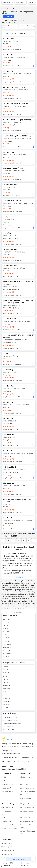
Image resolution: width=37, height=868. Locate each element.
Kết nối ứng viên (6, 821)
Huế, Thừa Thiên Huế (10, 238)
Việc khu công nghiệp (8, 858)
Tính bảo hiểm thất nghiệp (26, 826)
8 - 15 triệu (7, 144)
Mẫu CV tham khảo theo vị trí (27, 793)
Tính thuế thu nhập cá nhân (27, 812)
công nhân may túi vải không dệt (14, 87)
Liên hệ (4, 777)
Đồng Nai (6, 375)
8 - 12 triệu (7, 47)
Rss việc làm (25, 863)
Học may (6, 354)
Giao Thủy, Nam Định (10, 472)
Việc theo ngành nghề (8, 850)
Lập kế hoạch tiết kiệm (27, 821)
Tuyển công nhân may (10, 467)
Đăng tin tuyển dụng (8, 807)
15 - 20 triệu (7, 410)
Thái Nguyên (7, 141)
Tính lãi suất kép (25, 817)
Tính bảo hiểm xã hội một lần (28, 832)
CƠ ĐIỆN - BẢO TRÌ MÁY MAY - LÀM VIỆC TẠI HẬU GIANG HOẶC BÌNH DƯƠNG (18, 302)
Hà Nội (6, 92)
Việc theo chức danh (8, 843)
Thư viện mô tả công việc (9, 828)
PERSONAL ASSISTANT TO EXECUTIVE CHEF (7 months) (18, 336)
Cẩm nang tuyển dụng (8, 825)
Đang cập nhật (9, 79)
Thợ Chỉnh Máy (8, 370)
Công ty (23, 33)
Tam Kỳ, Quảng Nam (10, 125)
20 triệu (6, 128)
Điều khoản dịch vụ (7, 792)
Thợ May (6, 217)
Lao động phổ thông (10, 185)
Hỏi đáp (4, 781)
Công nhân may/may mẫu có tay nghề (16, 104)
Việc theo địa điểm (7, 847)
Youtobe (12, 769)
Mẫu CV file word (25, 784)
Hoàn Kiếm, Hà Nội (9, 343)
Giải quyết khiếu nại (7, 788)
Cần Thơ (6, 157)
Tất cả (6, 33)
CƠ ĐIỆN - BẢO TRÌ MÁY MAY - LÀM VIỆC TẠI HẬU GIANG (18, 283)
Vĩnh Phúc (7, 190)
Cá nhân (14, 33)
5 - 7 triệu (7, 526)
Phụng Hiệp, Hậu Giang (11, 289)
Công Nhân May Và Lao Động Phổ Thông (17, 120)
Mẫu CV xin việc (25, 777)
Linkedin (18, 769)
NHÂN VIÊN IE (7, 233)
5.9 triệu (6, 193)
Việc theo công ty (7, 854)
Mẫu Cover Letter (25, 781)
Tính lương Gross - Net (27, 807)
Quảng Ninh (7, 456)
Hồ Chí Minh (7, 60)
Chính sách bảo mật (7, 784)
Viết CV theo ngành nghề (28, 788)
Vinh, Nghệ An (8, 523)
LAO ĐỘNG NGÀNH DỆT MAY (13, 201)
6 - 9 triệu (7, 225)
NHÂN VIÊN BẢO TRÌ (9, 319)
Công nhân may (8, 39)
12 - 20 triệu (7, 209)
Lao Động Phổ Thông (10, 266)
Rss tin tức (24, 866)
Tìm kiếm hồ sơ (6, 811)
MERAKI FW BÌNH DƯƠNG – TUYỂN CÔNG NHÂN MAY (17, 501)
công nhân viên (8, 152)
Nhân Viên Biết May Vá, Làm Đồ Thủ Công (17, 136)
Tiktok (24, 769)
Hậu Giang (7, 391)
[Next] (34, 540)
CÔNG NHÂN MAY (9, 435)
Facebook (5, 769)
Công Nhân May (8, 386)
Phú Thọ (6, 44)
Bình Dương (7, 507)
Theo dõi (9, 16)
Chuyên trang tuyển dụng (8, 816)
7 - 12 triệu (7, 63)
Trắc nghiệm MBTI (26, 798)
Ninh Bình (6, 76)
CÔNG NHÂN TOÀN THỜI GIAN (13, 168)
